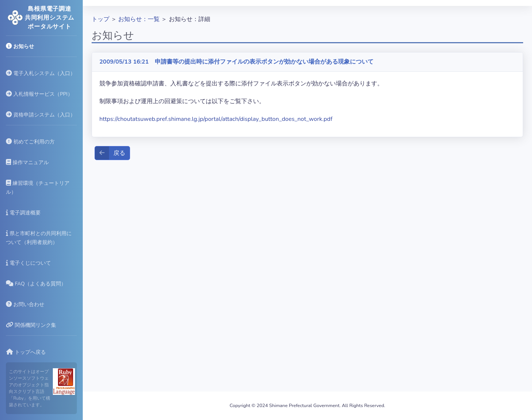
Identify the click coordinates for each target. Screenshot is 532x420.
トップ (100, 19)
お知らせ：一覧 (139, 19)
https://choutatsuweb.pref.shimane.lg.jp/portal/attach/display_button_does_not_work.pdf (216, 119)
